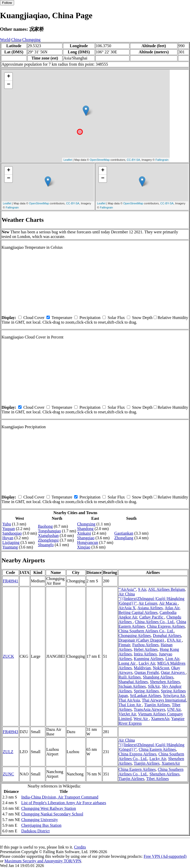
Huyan (8, 538)
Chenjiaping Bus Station (41, 825)
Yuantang (10, 547)
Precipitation (90, 318)
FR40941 (11, 581)
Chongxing (86, 524)
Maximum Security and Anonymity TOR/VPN (43, 861)
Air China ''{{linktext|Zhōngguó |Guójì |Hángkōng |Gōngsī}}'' (152, 599)
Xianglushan (48, 536)
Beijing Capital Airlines (138, 612)
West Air (141, 719)
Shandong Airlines (158, 677)
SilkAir (154, 686)
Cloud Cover (34, 318)
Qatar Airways (173, 672)
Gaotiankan (124, 533)
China (16, 40)
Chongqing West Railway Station (49, 808)
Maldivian (142, 668)
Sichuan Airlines (132, 686)
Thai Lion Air (130, 705)
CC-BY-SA (134, 160)
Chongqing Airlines (135, 636)
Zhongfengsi (48, 540)
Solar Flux (116, 318)
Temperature (62, 318)
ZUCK (8, 656)
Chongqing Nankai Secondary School (52, 814)
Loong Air (128, 663)
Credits (80, 847)
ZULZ (8, 752)
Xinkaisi (84, 533)
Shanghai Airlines (133, 682)
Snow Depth (142, 318)
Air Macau (169, 603)
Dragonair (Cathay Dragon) (142, 640)
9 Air (142, 589)
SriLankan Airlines (145, 696)
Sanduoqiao (12, 533)
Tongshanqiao (50, 531)
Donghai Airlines (167, 636)
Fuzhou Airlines (145, 645)
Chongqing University (40, 820)
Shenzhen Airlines (165, 682)
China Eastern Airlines (157, 749)
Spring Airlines (146, 691)
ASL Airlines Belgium (166, 589)
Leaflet (68, 160)
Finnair (125, 645)
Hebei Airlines (146, 649)
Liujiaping (11, 542)
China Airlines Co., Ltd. (155, 622)
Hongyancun (88, 542)
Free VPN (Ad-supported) (165, 856)
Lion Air (172, 659)
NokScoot (161, 668)
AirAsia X (127, 608)
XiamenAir (160, 719)
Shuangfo (46, 545)
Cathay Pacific (152, 617)
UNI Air (174, 709)
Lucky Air (147, 663)
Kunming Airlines (149, 659)
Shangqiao (86, 538)
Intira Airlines (145, 654)
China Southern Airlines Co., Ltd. (146, 631)
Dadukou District (36, 831)
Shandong (85, 529)
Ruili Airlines (130, 677)
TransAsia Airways (150, 709)
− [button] (9, 85)
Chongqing (31, 40)
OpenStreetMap (100, 160)
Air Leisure (148, 603)
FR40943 (11, 732)
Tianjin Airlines (157, 705)
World (5, 40)
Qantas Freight (147, 672)
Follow (7, 3)
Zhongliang (124, 538)
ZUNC (8, 774)
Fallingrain (162, 160)
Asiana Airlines (150, 608)
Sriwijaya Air (174, 696)
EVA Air (174, 640)
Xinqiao (84, 547)
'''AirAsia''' (127, 589)
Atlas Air (172, 608)
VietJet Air (127, 714)
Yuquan (9, 529)
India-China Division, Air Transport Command (60, 797)
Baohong (45, 526)
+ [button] (9, 77)
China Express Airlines (166, 626)
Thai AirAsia (129, 700)
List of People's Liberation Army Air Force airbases (64, 803)
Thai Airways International (164, 700)
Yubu (7, 524)
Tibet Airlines (158, 779)
